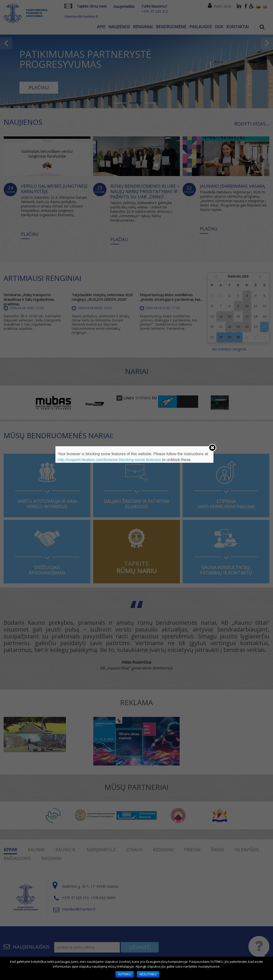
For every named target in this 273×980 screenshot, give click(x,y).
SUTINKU (125, 974)
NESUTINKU (148, 974)
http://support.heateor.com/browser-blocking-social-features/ (110, 460)
